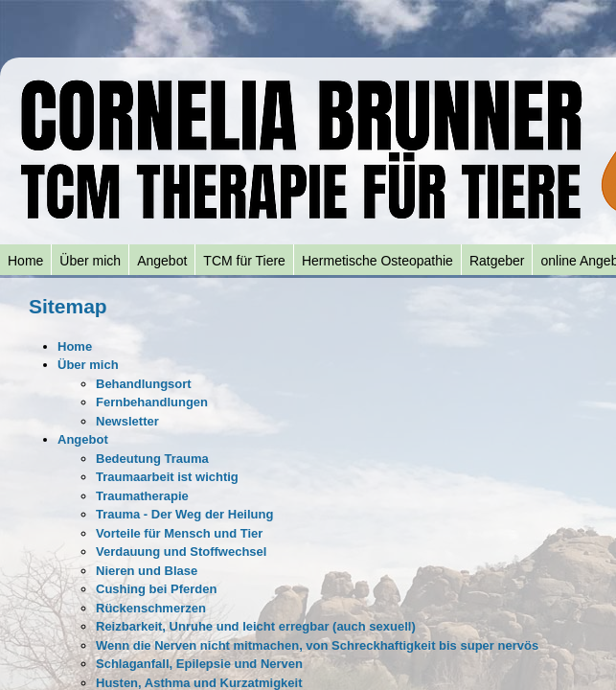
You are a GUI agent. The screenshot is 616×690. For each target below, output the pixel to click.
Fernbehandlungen (152, 402)
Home (25, 261)
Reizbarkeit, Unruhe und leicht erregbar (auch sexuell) (256, 626)
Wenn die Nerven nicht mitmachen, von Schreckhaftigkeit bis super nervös (317, 645)
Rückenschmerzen (151, 608)
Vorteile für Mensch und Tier (179, 533)
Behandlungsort (144, 384)
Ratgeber (497, 261)
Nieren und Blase (147, 571)
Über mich (90, 261)
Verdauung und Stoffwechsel (181, 552)
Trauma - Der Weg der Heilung (184, 514)
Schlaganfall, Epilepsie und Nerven (199, 664)
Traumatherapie (142, 496)
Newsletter (127, 421)
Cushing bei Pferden (156, 589)
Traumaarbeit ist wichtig (167, 477)
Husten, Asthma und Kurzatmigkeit (199, 683)
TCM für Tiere (244, 261)
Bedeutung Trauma (152, 459)
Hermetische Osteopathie (377, 261)
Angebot (162, 261)
